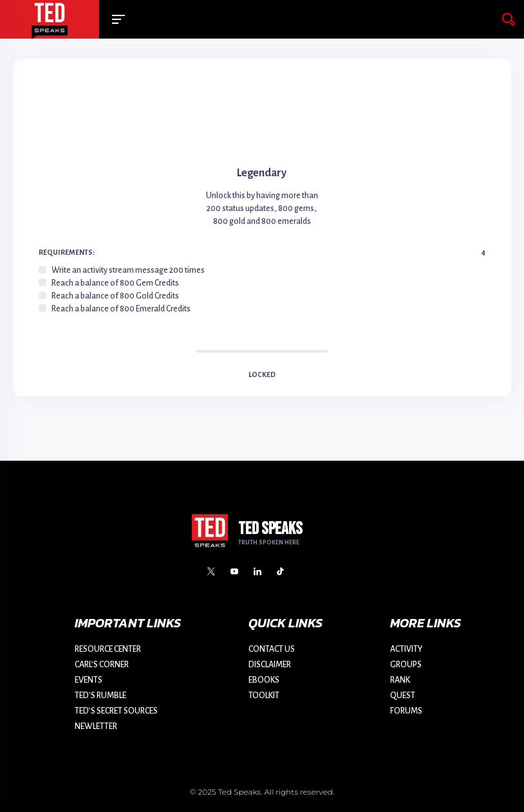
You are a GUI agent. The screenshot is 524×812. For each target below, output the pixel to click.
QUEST (403, 696)
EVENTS (89, 680)
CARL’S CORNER (102, 665)
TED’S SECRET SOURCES (116, 711)
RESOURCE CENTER (108, 649)
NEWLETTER (96, 726)
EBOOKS (264, 680)
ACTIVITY (406, 649)
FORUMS (406, 711)
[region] (262, 290)
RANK (400, 680)
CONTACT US (272, 649)
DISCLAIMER (270, 665)
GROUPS (406, 665)
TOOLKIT (264, 696)
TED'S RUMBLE (100, 696)
